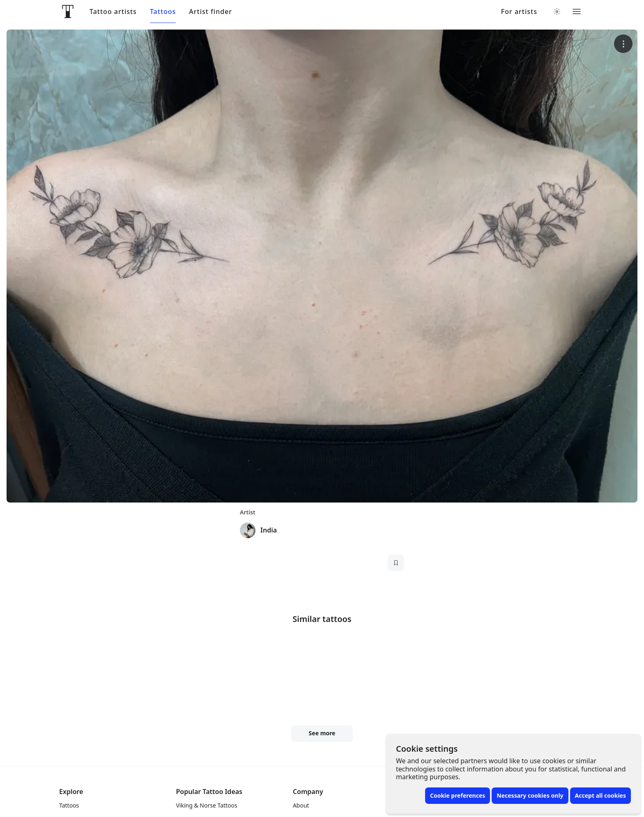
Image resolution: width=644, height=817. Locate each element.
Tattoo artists (113, 12)
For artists (519, 12)
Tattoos (163, 12)
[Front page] (68, 11)
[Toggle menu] (577, 11)
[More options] (623, 44)
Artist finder (210, 12)
